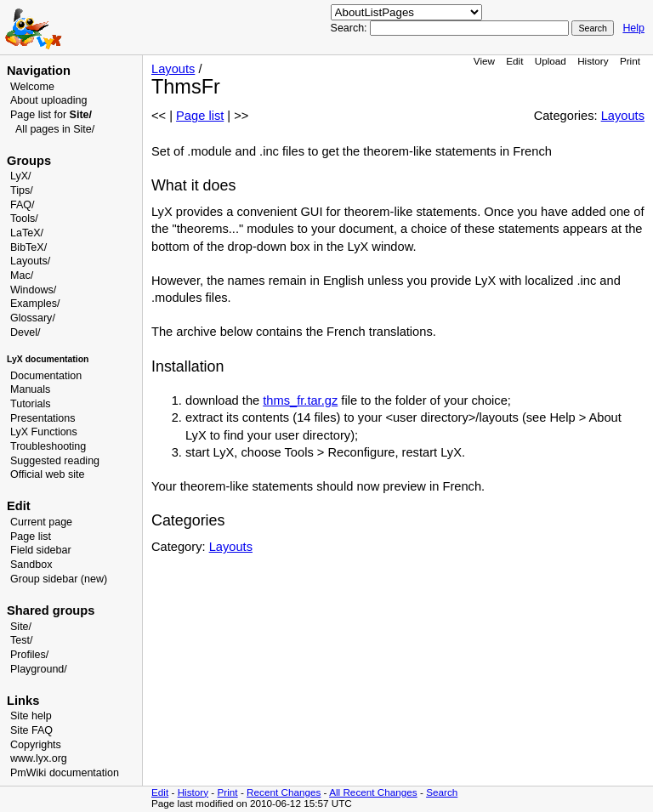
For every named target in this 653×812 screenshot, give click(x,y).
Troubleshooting (48, 446)
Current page (41, 522)
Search (442, 792)
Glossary (31, 318)
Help (633, 28)
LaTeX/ (27, 233)
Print (630, 61)
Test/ (21, 640)
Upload (551, 61)
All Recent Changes (373, 792)
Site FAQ (31, 730)
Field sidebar (41, 550)
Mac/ (22, 275)
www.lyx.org (39, 758)
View (484, 61)
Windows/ (33, 290)
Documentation (46, 376)
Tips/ (22, 190)
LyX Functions (44, 432)
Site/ (21, 627)
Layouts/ (30, 261)
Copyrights (36, 745)
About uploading (48, 100)
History (593, 61)
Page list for (51, 115)
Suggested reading (55, 461)
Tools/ (24, 219)
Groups (29, 161)
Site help (31, 716)
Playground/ (39, 669)
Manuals (30, 389)
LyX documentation (48, 359)
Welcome (32, 87)
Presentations (43, 418)
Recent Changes (284, 792)
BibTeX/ (28, 247)
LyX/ (21, 176)
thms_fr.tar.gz (300, 400)
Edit (514, 61)
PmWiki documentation (65, 773)
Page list (31, 537)
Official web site (47, 474)
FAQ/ (23, 205)
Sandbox (31, 565)
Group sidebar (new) (59, 579)
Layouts (173, 69)
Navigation (39, 71)
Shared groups (51, 610)
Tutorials (31, 404)
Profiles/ (29, 655)
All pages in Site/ (55, 129)
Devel (24, 332)
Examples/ (35, 304)
